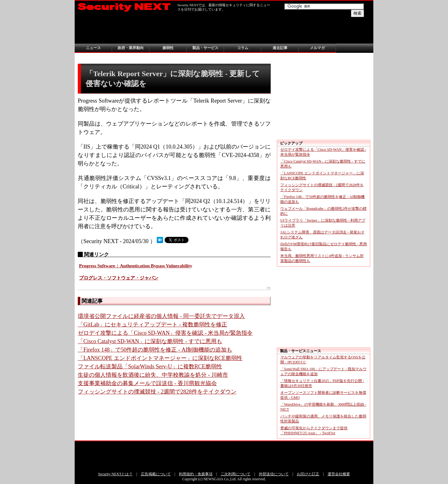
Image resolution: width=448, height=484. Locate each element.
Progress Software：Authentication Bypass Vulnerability (136, 266)
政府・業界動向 (131, 48)
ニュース (93, 48)
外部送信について (274, 474)
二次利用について (236, 474)
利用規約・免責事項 (196, 474)
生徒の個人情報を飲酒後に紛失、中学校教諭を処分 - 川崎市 (153, 375)
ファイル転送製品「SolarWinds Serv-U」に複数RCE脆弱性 (150, 366)
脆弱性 (168, 48)
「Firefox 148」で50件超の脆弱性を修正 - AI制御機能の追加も (155, 350)
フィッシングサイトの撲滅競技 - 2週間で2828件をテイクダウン (157, 392)
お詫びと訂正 (308, 474)
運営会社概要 (339, 474)
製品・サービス (205, 48)
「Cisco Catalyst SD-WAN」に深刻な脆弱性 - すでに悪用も (150, 341)
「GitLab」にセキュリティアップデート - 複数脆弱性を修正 (152, 325)
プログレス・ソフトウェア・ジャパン (119, 278)
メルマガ (317, 48)
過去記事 (280, 48)
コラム (243, 48)
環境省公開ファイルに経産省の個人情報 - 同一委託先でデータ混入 (161, 316)
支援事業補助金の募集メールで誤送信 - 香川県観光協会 (147, 383)
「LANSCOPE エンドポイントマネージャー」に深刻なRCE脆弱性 (160, 358)
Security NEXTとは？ (115, 474)
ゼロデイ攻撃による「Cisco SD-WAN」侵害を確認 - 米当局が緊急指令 (165, 333)
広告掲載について (156, 474)
